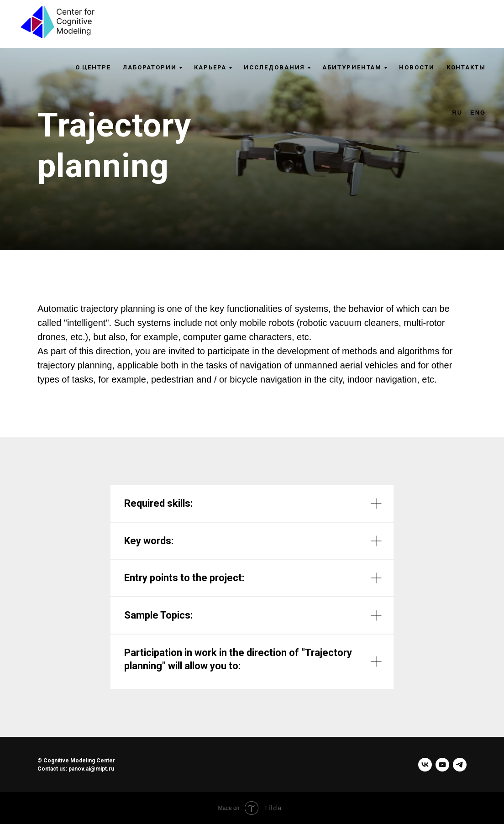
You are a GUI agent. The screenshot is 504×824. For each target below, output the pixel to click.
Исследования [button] (274, 67)
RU (458, 113)
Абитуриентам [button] (352, 67)
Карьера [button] (210, 67)
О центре (93, 67)
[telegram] (460, 765)
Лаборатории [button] (150, 67)
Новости (417, 67)
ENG (478, 113)
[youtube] (442, 765)
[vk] (425, 765)
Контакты (466, 67)
